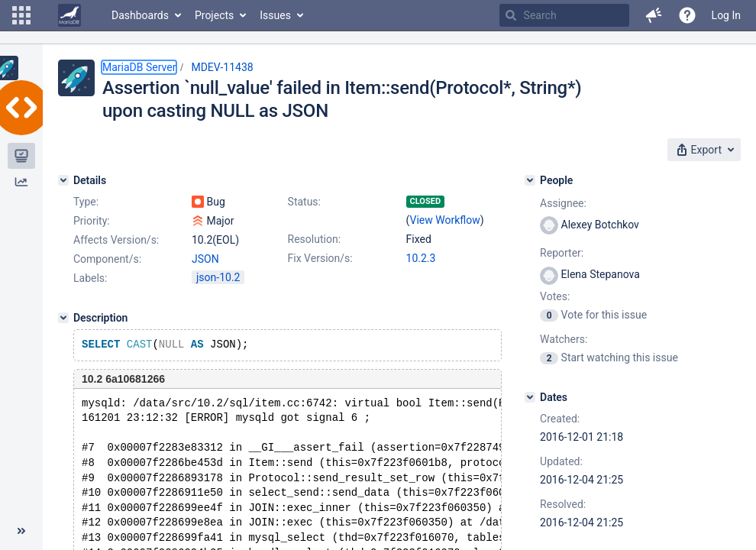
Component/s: (107, 259)
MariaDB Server (139, 67)
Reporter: (562, 253)
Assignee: (563, 203)
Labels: (90, 278)
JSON (205, 259)
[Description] (63, 318)
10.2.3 (421, 258)
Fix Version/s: (320, 258)
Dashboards (140, 15)
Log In (726, 15)
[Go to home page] (69, 15)
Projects (214, 15)
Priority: (92, 221)
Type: (86, 202)
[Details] (63, 180)
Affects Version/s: (116, 240)
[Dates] (530, 397)
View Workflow (445, 220)
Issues (275, 15)
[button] (21, 15)
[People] (530, 180)
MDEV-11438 (222, 67)
